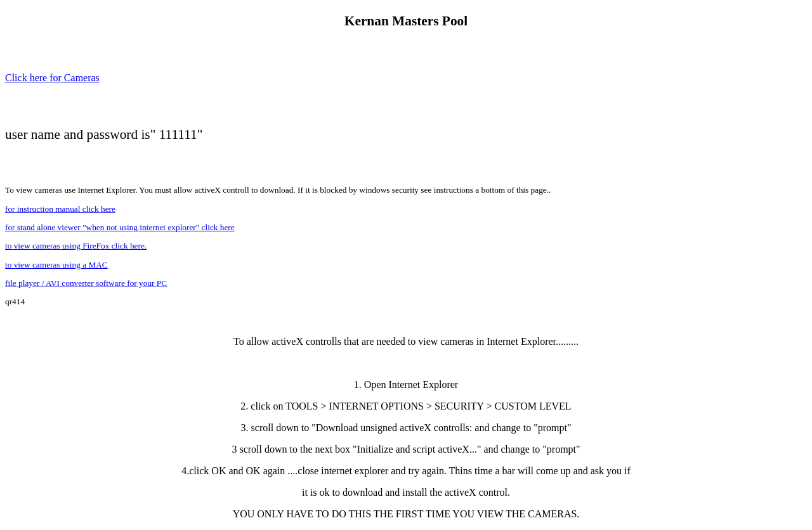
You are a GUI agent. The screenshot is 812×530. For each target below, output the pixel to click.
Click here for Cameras (52, 78)
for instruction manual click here (60, 209)
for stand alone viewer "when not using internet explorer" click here (120, 227)
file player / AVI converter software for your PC (86, 283)
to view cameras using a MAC (56, 265)
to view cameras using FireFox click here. (76, 246)
